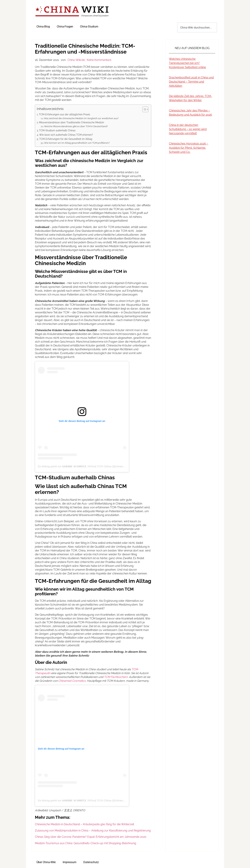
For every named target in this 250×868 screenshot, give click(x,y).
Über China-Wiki (46, 862)
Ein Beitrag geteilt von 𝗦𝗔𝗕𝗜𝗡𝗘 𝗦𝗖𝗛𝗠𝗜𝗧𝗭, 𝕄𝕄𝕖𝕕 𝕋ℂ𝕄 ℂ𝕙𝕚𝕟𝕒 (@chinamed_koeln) (86, 466)
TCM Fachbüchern (116, 677)
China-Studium (89, 27)
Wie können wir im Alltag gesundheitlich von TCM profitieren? (77, 143)
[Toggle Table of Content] (144, 109)
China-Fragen (65, 27)
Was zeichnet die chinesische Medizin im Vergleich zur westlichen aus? (81, 118)
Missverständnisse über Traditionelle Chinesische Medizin (72, 122)
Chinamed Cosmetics (72, 681)
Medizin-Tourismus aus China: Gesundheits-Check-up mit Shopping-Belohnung (86, 843)
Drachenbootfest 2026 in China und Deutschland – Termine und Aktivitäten (191, 82)
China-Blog (43, 27)
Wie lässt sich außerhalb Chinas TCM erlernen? (66, 135)
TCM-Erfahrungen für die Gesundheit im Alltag (66, 139)
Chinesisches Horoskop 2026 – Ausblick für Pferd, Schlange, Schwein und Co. (189, 148)
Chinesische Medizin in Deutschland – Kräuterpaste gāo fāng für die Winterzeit (84, 824)
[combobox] (197, 27)
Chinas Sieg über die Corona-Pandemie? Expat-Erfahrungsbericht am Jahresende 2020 (91, 837)
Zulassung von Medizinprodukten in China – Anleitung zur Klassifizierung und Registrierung (93, 831)
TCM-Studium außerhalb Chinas (57, 130)
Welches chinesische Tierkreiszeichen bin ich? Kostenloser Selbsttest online (187, 63)
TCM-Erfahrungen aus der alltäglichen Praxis (64, 114)
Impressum (70, 862)
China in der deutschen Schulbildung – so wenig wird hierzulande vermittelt (188, 129)
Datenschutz (91, 862)
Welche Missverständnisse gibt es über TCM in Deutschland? (76, 126)
